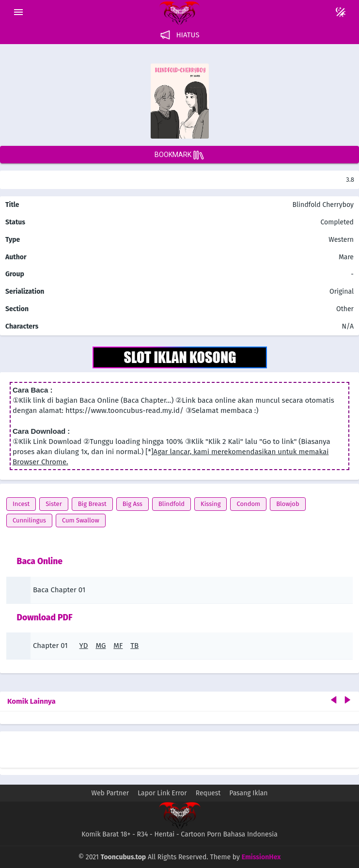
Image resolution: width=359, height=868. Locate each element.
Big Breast (92, 504)
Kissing (211, 504)
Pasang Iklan (248, 793)
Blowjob (288, 504)
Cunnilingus (29, 520)
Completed (337, 222)
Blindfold (172, 504)
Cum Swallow (81, 520)
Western (340, 240)
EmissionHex (261, 857)
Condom (248, 504)
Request (208, 793)
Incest (21, 504)
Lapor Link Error (162, 793)
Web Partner (110, 793)
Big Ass (133, 504)
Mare (346, 257)
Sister (54, 504)
